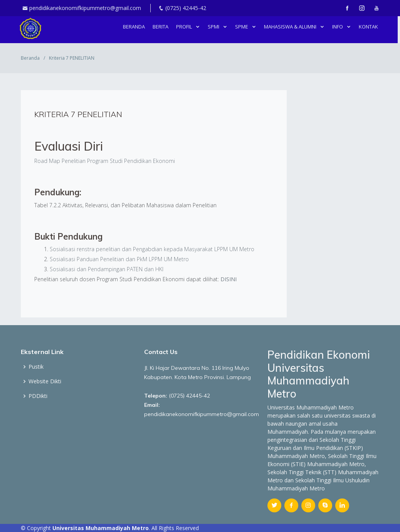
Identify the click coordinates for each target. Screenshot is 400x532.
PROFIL (186, 27)
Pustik (36, 367)
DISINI (229, 279)
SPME (243, 27)
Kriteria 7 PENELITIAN (78, 114)
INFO (339, 27)
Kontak (370, 27)
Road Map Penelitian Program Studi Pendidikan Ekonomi (105, 161)
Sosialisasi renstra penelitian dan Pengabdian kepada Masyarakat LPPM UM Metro (153, 249)
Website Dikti (45, 381)
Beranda (135, 27)
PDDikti (38, 396)
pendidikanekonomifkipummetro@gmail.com (85, 8)
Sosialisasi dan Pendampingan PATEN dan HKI (107, 269)
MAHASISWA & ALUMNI (292, 27)
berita (162, 27)
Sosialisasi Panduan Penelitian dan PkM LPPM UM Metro (119, 259)
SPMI (215, 27)
